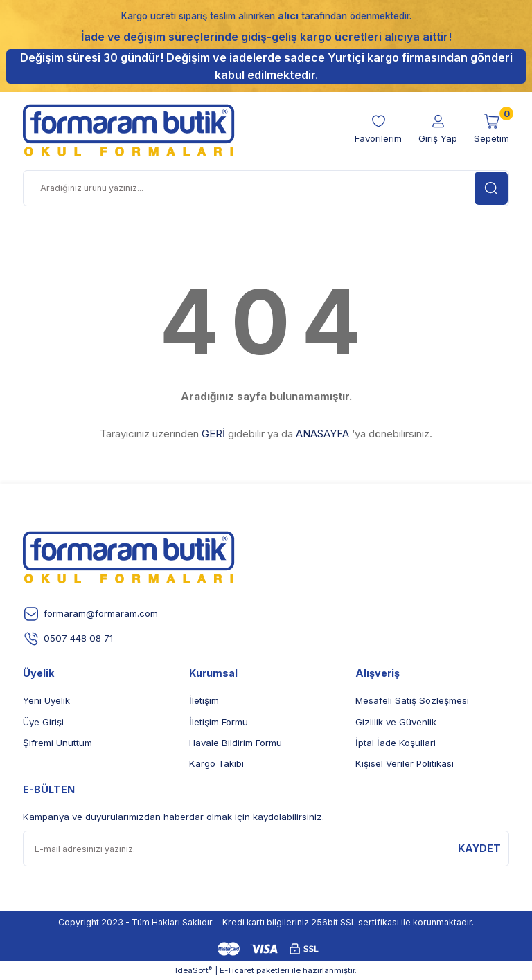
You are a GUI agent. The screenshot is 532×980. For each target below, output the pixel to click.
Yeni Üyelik (46, 700)
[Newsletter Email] (266, 849)
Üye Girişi (43, 722)
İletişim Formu (219, 722)
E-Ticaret (237, 970)
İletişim (204, 700)
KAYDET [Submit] (479, 848)
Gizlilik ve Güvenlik (396, 722)
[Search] (266, 188)
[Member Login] (438, 129)
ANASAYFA (322, 434)
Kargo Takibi (216, 763)
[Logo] (129, 130)
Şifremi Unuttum (57, 743)
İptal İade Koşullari (396, 743)
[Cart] (491, 129)
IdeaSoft (194, 970)
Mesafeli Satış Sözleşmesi (412, 700)
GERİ (213, 434)
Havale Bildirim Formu (236, 743)
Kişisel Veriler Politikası (405, 763)
